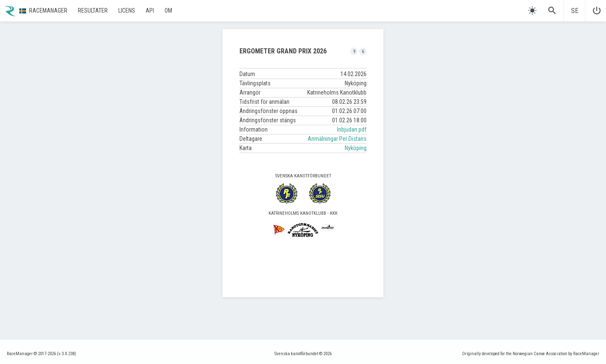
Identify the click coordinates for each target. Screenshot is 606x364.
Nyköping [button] (356, 148)
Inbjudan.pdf (352, 129)
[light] (532, 11)
